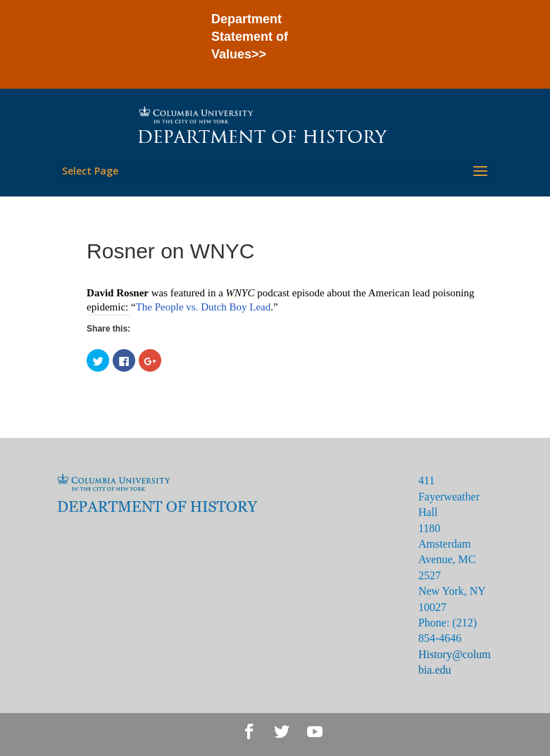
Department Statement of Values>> (250, 37)
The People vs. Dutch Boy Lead (204, 307)
